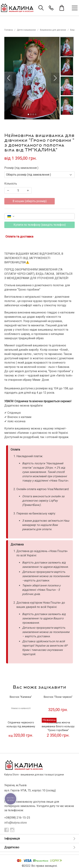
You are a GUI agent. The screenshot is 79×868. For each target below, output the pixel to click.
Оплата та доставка (19, 236)
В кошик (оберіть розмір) (30, 201)
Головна (9, 30)
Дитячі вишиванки (26, 30)
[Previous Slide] (9, 78)
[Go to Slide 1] (28, 114)
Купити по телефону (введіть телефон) (40, 225)
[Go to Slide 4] (36, 114)
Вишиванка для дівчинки (53, 30)
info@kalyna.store (16, 823)
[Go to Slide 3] (33, 114)
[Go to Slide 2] (31, 114)
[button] (32, 78)
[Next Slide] (55, 78)
